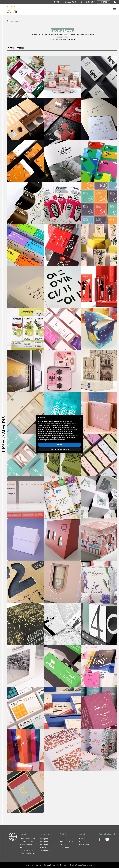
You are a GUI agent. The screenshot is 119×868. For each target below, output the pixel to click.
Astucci (62, 839)
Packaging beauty (47, 842)
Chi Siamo (83, 839)
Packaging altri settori (48, 850)
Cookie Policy (62, 865)
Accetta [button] (60, 445)
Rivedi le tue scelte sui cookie (81, 865)
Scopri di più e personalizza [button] (59, 449)
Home (10, 21)
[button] (80, 418)
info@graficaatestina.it (28, 853)
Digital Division (70, 2)
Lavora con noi (88, 2)
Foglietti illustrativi (66, 842)
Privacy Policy (50, 865)
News (57, 2)
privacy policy (63, 424)
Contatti (103, 2)
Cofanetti (63, 844)
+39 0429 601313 (29, 850)
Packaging (44, 839)
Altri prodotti (64, 847)
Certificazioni (84, 844)
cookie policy (42, 432)
